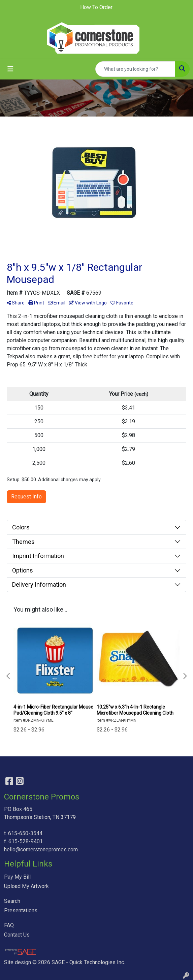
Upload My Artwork (26, 886)
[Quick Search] (135, 69)
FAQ (9, 925)
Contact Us (17, 935)
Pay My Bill (17, 877)
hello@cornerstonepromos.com (41, 850)
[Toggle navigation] (10, 69)
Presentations (21, 910)
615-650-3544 (25, 833)
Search (12, 901)
